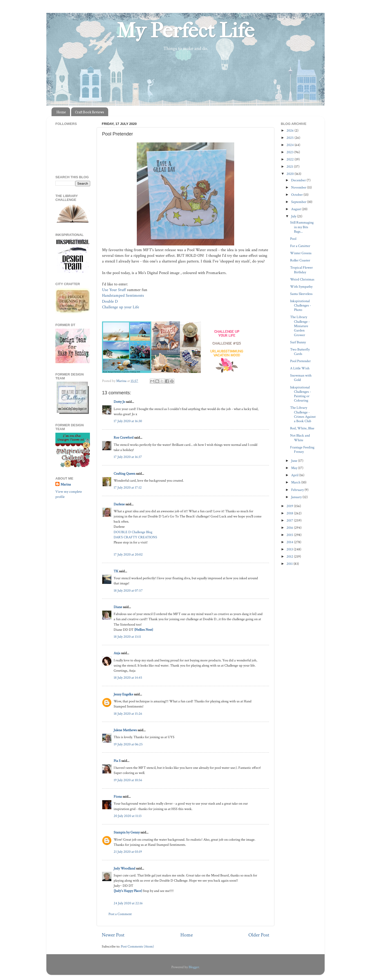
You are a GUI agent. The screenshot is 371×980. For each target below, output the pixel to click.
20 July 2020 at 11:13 (128, 816)
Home (61, 112)
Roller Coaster (300, 260)
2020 (290, 174)
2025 (290, 138)
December (299, 180)
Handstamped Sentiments (123, 296)
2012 (290, 556)
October (297, 195)
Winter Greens (301, 253)
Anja (117, 653)
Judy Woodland (124, 868)
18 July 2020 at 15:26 (128, 714)
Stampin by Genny (127, 832)
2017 (290, 520)
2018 (290, 513)
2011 (290, 564)
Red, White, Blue (302, 428)
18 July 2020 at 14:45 (128, 678)
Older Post (259, 935)
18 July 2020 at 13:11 (127, 637)
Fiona (118, 796)
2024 (290, 145)
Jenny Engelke (123, 694)
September (299, 202)
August (296, 209)
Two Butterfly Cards (300, 352)
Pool (293, 239)
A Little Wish (300, 368)
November (299, 187)
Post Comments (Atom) (137, 946)
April (295, 475)
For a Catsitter (300, 246)
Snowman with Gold (301, 378)
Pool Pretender (300, 361)
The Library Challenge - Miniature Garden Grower (300, 326)
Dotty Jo (119, 402)
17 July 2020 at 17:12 (128, 487)
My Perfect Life (185, 31)
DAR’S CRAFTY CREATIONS (135, 537)
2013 (290, 549)
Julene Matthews (125, 730)
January (297, 497)
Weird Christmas (302, 279)
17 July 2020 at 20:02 (128, 554)
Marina (66, 484)
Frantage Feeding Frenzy (302, 449)
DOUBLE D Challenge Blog (133, 532)
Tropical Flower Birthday (301, 270)
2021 (290, 167)
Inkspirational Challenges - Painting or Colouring (301, 394)
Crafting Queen (124, 474)
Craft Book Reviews (90, 112)
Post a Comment (120, 914)
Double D (110, 301)
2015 (290, 535)
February (298, 490)
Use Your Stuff (114, 290)
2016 (290, 528)
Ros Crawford (124, 437)
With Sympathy (301, 287)
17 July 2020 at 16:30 (128, 421)
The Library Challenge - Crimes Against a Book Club (303, 414)
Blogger (194, 967)
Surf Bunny (298, 342)
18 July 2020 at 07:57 (128, 590)
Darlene (120, 504)
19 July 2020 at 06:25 (128, 744)
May (295, 468)
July (294, 216)
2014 (290, 542)
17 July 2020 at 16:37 (128, 457)
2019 (290, 506)
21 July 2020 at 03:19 (128, 852)
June (295, 461)
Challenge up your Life (121, 307)
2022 (290, 159)
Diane (118, 607)
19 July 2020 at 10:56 (128, 780)
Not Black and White (300, 438)
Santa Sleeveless (301, 294)
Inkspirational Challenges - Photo (301, 305)
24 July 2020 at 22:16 (128, 903)
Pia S (117, 761)
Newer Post (113, 935)
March (296, 482)
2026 (290, 130)
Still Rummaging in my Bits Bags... (302, 227)
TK (116, 571)
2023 (290, 152)
